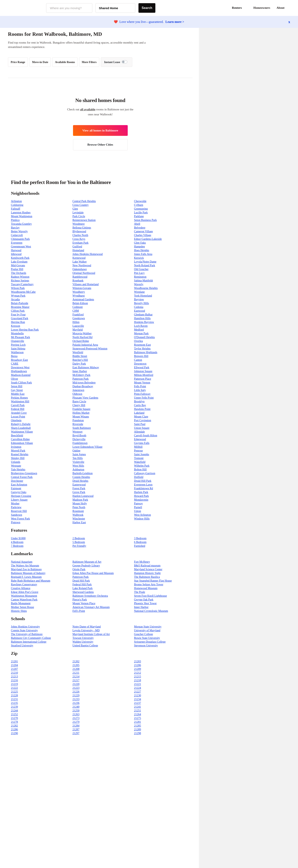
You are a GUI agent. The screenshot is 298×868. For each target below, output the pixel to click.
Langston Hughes (21, 213)
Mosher (15, 504)
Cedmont (77, 307)
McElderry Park (81, 375)
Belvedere (140, 228)
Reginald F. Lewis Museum (26, 577)
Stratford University (22, 646)
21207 (14, 669)
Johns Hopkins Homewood (88, 254)
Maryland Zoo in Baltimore (26, 569)
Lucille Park (141, 213)
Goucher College (144, 634)
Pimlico (15, 220)
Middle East (18, 394)
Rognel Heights (20, 454)
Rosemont (78, 511)
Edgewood (140, 439)
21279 (76, 722)
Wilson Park (18, 288)
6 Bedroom (140, 542)
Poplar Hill (17, 269)
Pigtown (16, 522)
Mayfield (77, 330)
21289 (138, 729)
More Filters (89, 62)
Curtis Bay (140, 405)
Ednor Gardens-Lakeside (148, 239)
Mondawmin (141, 500)
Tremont (139, 458)
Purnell (138, 507)
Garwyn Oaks (19, 492)
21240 (76, 707)
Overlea (138, 341)
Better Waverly (19, 231)
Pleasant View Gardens (85, 398)
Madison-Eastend (21, 375)
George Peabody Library (86, 566)
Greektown (79, 318)
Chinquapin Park (20, 239)
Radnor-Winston (20, 277)
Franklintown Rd (144, 488)
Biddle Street (80, 356)
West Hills (78, 466)
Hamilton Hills (142, 318)
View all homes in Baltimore (100, 130)
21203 (138, 661)
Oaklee (76, 451)
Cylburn (139, 205)
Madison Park (80, 500)
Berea (14, 356)
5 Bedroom (79, 542)
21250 (76, 711)
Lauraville (78, 326)
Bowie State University (147, 638)
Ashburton (78, 470)
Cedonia (139, 307)
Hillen (76, 322)
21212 (138, 673)
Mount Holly (80, 504)
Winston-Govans (82, 288)
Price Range (18, 62)
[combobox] (69, 8)
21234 (138, 699)
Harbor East (79, 522)
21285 (138, 726)
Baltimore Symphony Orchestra (90, 596)
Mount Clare (141, 417)
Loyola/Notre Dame (145, 262)
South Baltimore (82, 428)
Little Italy (140, 390)
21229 (76, 695)
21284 (76, 726)
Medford (139, 330)
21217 (76, 680)
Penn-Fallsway (142, 394)
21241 (138, 707)
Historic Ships (19, 611)
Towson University (83, 638)
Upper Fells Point (144, 398)
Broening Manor (20, 307)
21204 (14, 665)
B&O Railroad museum (147, 566)
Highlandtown (19, 371)
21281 (138, 722)
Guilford (77, 247)
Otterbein (16, 420)
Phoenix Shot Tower (145, 603)
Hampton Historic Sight (147, 573)
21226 (76, 692)
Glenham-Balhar (143, 315)
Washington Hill (20, 401)
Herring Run (18, 322)
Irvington (16, 447)
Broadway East (19, 360)
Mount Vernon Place (84, 603)
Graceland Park (20, 318)
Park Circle (79, 216)
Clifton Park (18, 311)
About (280, 8)
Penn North (79, 507)
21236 (76, 703)
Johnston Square (143, 371)
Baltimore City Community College (31, 638)
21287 (76, 729)
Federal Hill (18, 409)
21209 (138, 669)
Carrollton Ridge (20, 439)
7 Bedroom (17, 546)
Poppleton (78, 420)
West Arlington (143, 515)
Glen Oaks (140, 243)
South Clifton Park (21, 383)
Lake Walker (79, 262)
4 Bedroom (17, 542)
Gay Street (17, 390)
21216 (14, 680)
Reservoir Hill (19, 511)
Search (147, 8)
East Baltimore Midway (86, 367)
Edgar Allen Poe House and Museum (93, 573)
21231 (14, 699)
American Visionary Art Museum (91, 607)
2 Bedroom (79, 538)
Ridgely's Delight (21, 424)
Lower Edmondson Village (87, 447)
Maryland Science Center (148, 569)
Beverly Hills (142, 303)
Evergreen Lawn (143, 485)
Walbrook (78, 515)
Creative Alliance (21, 588)
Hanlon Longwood (83, 496)
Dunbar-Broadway (83, 386)
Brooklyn (139, 401)
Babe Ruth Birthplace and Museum (31, 581)
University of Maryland (147, 630)
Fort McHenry (142, 562)
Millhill (138, 447)
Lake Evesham (19, 262)
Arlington (16, 201)
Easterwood (79, 485)
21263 (76, 714)
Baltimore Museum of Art (87, 562)
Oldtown (77, 394)
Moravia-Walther (82, 333)
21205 (76, 665)
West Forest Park (20, 519)
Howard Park (141, 496)
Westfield (78, 352)
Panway (138, 504)
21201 (14, 661)
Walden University (83, 642)
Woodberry (79, 292)
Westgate (16, 466)
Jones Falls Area (143, 254)
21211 (76, 673)
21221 (138, 684)
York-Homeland (143, 296)
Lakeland (139, 413)
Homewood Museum (146, 588)
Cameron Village (144, 231)
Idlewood (16, 254)
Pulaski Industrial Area (85, 345)
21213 (14, 677)
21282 (14, 726)
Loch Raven (141, 326)
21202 (76, 661)
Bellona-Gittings (82, 228)
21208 (76, 669)
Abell (137, 224)
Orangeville (18, 341)
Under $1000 (18, 538)
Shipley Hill (18, 458)
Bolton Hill (140, 470)
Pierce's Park (80, 600)
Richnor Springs (20, 281)
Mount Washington (22, 216)
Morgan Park (141, 333)
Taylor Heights (142, 349)
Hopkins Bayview (144, 322)
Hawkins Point (142, 409)
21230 (138, 695)
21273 (76, 718)
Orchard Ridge (81, 341)
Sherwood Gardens (83, 592)
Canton (138, 360)
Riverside (78, 424)
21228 (14, 695)
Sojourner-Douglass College (150, 642)
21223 (76, 688)
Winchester (79, 519)
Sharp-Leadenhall (21, 428)
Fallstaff (16, 209)
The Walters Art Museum (25, 566)
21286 (14, 729)
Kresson (16, 326)
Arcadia (15, 299)
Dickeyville (79, 439)
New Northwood (82, 265)
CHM (76, 311)
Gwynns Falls (142, 443)
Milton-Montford (144, 375)
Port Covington (143, 420)
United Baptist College (85, 646)
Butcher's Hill (80, 360)
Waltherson (17, 352)
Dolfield (139, 477)
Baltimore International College (29, 642)
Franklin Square (81, 409)
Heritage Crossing (21, 496)
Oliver (15, 379)
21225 (14, 692)
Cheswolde (140, 201)
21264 (138, 714)
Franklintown (80, 443)
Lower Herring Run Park (25, 330)
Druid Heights (80, 481)
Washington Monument (24, 596)
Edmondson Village (22, 443)
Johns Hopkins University (25, 627)
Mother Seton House (22, 607)
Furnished (140, 546)
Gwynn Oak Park (144, 600)
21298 (138, 733)
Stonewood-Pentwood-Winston (90, 349)
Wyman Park (18, 296)
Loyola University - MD (86, 630)
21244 (14, 711)
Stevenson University (146, 646)
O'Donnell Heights (145, 337)
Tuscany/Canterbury (22, 284)
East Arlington (19, 485)
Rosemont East (142, 345)
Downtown (140, 364)
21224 (138, 688)
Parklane (139, 216)
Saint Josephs (142, 454)
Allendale (139, 432)
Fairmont (16, 488)
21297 (76, 733)
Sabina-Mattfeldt (144, 281)
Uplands (16, 462)
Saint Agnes (79, 454)
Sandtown (17, 515)
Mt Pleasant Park (20, 337)
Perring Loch (18, 345)
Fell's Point (79, 611)
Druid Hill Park (143, 481)
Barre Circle (79, 401)
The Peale (140, 592)
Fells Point (140, 386)
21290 (14, 733)
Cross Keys (79, 239)
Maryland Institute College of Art (91, 634)
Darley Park (79, 364)
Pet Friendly (79, 546)
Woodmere (78, 224)
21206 (138, 665)
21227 (138, 692)
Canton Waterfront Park (24, 600)
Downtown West (20, 367)
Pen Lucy (139, 273)
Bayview (139, 299)
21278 (14, 722)
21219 (14, 684)
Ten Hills (78, 458)
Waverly (139, 284)
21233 (76, 699)
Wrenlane (139, 292)
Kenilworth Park (20, 258)
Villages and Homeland (85, 284)
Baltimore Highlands (146, 352)
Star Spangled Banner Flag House (153, 581)
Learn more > (175, 22)
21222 (14, 688)
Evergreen (17, 243)
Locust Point (18, 417)
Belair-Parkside (20, 303)
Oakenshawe (80, 269)
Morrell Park (18, 451)
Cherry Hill (79, 405)
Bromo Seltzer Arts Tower (149, 584)
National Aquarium (22, 562)
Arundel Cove (19, 413)
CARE (15, 364)
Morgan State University (148, 627)
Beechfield (17, 435)
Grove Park (79, 492)
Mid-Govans (18, 265)
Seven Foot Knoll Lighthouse (150, 596)
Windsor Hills (142, 519)
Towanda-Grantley (21, 224)
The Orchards (19, 273)
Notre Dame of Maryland (87, 627)
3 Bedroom (140, 538)
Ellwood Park (142, 367)
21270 (14, 718)
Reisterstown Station (84, 220)
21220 (76, 684)
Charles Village (143, 235)
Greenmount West (21, 247)
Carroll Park (18, 405)
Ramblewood (80, 277)
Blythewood (79, 231)
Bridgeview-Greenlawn (24, 473)
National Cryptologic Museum (151, 611)
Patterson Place (143, 379)
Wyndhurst (78, 296)
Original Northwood (84, 273)
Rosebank (78, 281)
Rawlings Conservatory (24, 584)
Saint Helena (18, 349)
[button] (290, 8)
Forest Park (79, 488)
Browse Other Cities (100, 145)
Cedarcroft (17, 235)
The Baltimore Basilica (147, 577)
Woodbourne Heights (146, 288)
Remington (140, 277)
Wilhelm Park (142, 466)
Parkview (16, 507)
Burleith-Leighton (82, 473)
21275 (138, 718)
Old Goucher (141, 269)
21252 (14, 714)
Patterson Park (80, 379)
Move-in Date (40, 62)
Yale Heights (18, 470)
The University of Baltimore (27, 634)
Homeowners (262, 8)
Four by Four (18, 315)
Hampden (139, 247)
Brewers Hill (141, 356)
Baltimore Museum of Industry (28, 573)
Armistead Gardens (83, 299)
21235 (14, 703)
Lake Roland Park (82, 588)
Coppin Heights (81, 477)
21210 (14, 673)
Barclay (15, 228)
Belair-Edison (80, 303)
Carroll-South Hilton (146, 435)
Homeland (78, 250)
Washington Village (22, 432)
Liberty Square (19, 500)
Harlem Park (141, 492)
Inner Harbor (80, 371)
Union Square (142, 428)
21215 (138, 677)
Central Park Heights (84, 201)
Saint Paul (140, 424)
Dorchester (17, 481)
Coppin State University (24, 630)
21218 (138, 680)
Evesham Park (80, 243)
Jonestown (78, 390)
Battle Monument (21, 603)
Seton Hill (17, 386)
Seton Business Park (145, 220)
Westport (77, 432)
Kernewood (79, 258)
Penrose (138, 451)
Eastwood (140, 311)
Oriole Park (79, 569)
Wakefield (140, 462)
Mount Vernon (142, 383)
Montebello (17, 333)
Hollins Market (81, 413)
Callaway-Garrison (145, 473)
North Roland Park (145, 265)
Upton (138, 511)
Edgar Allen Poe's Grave (25, 592)
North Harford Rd (82, 337)
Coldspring (17, 205)
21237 (138, 703)
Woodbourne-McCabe (23, 292)
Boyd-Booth (79, 435)
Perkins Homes (19, 398)
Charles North (80, 235)
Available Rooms (65, 62)
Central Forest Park (22, 477)
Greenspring (141, 209)
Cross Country (80, 205)
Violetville (78, 462)
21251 (138, 711)
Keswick (139, 258)
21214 (76, 677)
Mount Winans (81, 417)
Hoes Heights (142, 250)
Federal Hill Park (82, 584)
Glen (75, 209)
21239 (14, 707)
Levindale (78, 213)
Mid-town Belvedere (84, 383)
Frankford (78, 315)
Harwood (16, 250)
